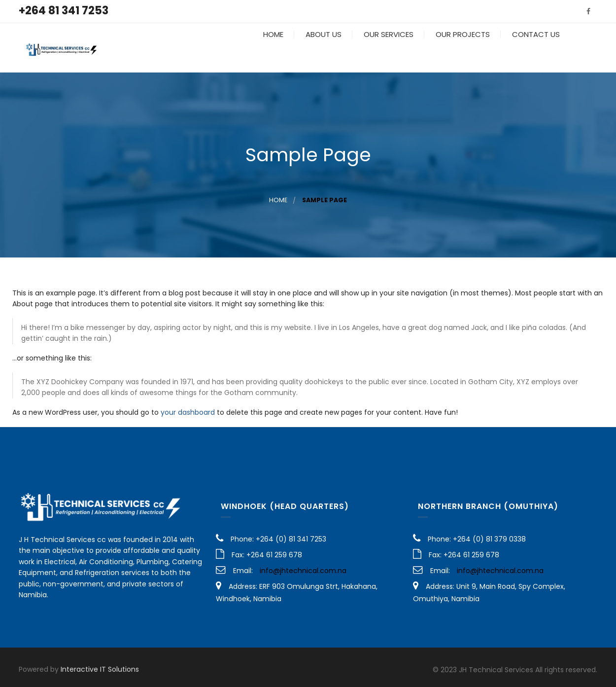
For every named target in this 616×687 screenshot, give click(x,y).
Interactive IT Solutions (100, 669)
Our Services (388, 49)
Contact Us (535, 49)
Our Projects (462, 49)
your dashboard (188, 412)
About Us (323, 49)
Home (272, 49)
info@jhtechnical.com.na (303, 571)
